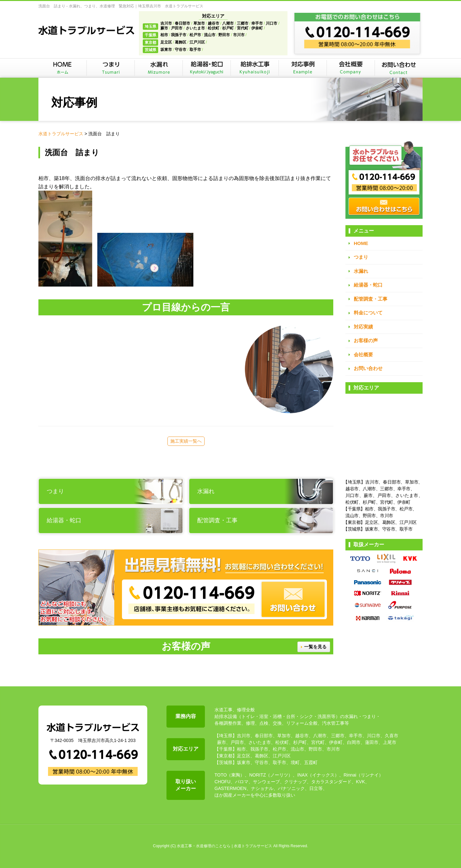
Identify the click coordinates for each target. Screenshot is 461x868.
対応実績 (363, 327)
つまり (361, 257)
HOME (361, 243)
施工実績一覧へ (186, 441)
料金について (368, 313)
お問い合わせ (368, 368)
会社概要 (363, 355)
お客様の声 (366, 340)
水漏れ (361, 271)
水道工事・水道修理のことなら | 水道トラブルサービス (224, 846)
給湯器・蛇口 (368, 285)
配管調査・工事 (371, 299)
